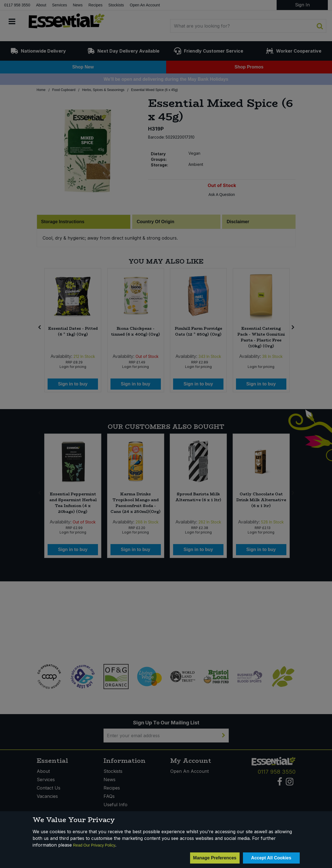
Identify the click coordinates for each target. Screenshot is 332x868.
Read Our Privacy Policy (94, 845)
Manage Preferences (215, 858)
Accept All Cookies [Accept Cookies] (271, 858)
